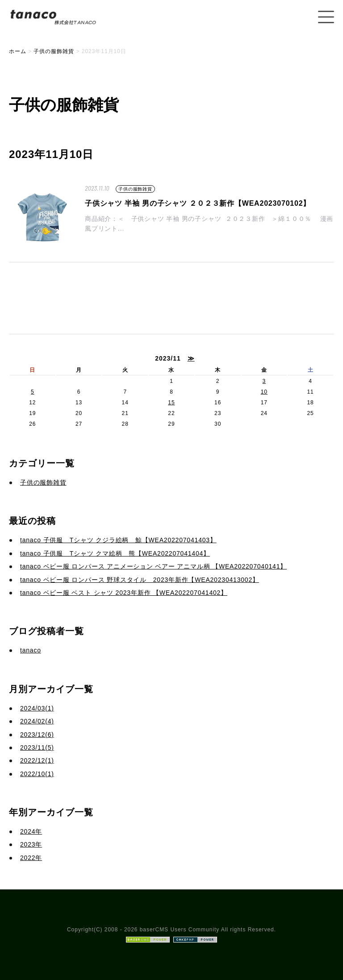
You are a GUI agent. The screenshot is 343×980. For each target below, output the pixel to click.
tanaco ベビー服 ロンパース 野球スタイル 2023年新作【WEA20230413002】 (140, 580)
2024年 (31, 831)
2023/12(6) (37, 735)
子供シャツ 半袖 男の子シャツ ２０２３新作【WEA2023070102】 (198, 203)
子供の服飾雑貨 (135, 189)
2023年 (31, 844)
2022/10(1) (37, 774)
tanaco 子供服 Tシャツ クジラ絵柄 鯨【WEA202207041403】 (118, 540)
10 (264, 392)
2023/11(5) (37, 747)
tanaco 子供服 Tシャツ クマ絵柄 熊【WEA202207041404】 (115, 553)
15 (171, 403)
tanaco (31, 650)
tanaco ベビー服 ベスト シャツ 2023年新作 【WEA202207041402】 (124, 593)
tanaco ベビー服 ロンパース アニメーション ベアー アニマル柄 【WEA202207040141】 (153, 566)
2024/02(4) (37, 721)
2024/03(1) (37, 708)
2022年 (31, 858)
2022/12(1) (37, 760)
